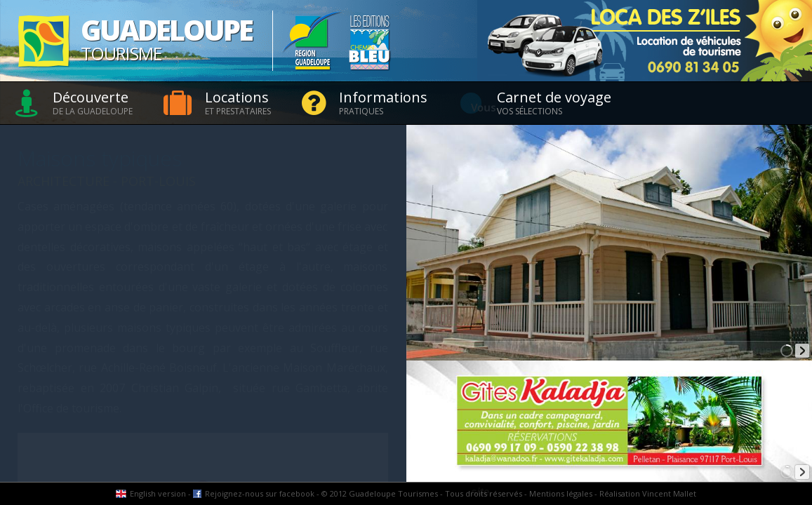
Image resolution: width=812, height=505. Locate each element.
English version (158, 493)
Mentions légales (561, 493)
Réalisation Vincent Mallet (648, 493)
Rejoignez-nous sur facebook (260, 493)
